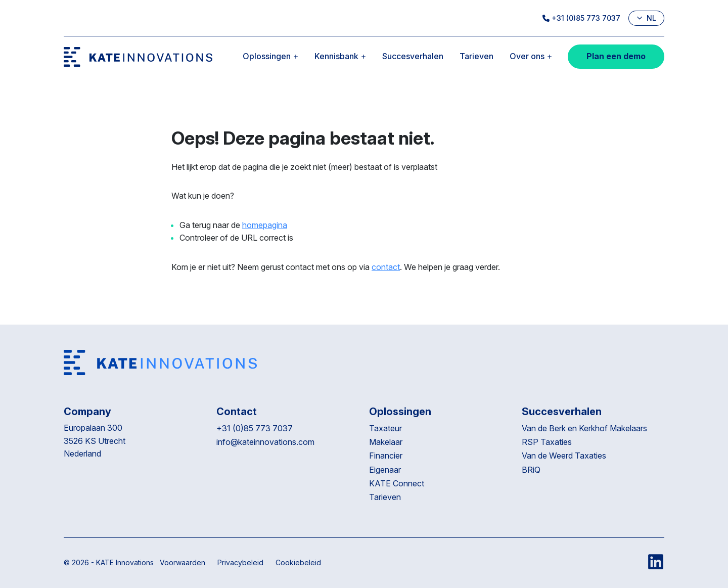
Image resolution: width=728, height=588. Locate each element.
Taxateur (385, 428)
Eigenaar (385, 470)
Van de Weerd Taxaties (565, 456)
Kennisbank (340, 56)
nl (646, 18)
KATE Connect (397, 483)
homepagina (265, 225)
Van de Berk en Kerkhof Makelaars (584, 428)
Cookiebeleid (298, 562)
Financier (386, 456)
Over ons (531, 56)
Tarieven (476, 56)
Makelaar (386, 442)
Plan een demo (616, 56)
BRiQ (532, 470)
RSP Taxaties (547, 442)
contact (386, 267)
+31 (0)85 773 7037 (581, 18)
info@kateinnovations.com (265, 442)
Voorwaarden (183, 562)
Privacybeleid (240, 562)
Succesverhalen (413, 56)
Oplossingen (270, 56)
